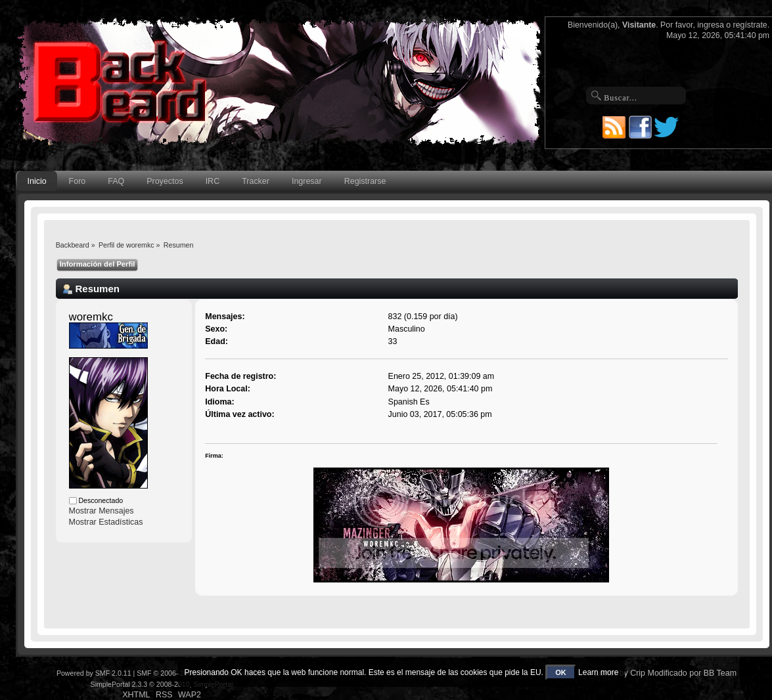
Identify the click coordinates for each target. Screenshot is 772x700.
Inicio (37, 181)
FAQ (116, 181)
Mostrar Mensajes (102, 511)
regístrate (750, 25)
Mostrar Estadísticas (106, 522)
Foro (78, 181)
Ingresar (307, 181)
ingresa (711, 25)
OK (561, 672)
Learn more (598, 672)
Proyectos (165, 181)
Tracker (256, 181)
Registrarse (365, 181)
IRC (213, 181)
